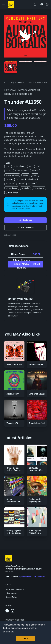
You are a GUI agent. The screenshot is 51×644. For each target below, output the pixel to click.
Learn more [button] (9, 632)
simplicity (32, 179)
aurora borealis (21, 171)
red (30, 166)
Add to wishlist (26, 228)
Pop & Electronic (18, 82)
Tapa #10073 (12, 423)
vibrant (21, 184)
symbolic (25, 188)
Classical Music (42, 82)
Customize (26, 220)
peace (26, 175)
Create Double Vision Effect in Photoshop (13, 470)
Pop (30, 82)
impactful (10, 184)
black (8, 171)
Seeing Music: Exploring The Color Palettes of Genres (36, 503)
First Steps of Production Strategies (35, 533)
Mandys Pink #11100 (16, 364)
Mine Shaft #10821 (37, 394)
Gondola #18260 (36, 364)
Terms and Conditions (15, 589)
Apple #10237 (13, 394)
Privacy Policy (11, 593)
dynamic (10, 179)
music (35, 175)
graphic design (12, 192)
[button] (4, 4)
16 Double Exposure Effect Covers (36, 470)
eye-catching (39, 188)
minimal (35, 171)
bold (38, 166)
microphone (19, 166)
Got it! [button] (25, 639)
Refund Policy (11, 597)
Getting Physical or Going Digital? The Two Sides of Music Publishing (14, 534)
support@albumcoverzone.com (32, 576)
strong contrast (12, 175)
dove (8, 166)
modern (21, 179)
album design (12, 188)
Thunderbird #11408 (38, 423)
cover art (32, 184)
